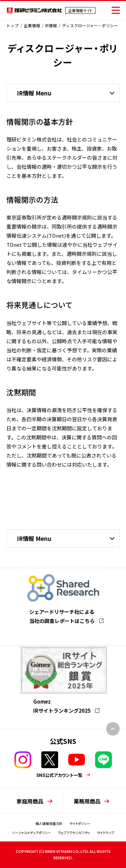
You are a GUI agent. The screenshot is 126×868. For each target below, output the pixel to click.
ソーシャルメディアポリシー (32, 833)
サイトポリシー (80, 823)
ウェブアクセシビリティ (74, 833)
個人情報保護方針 (49, 823)
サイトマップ (106, 833)
